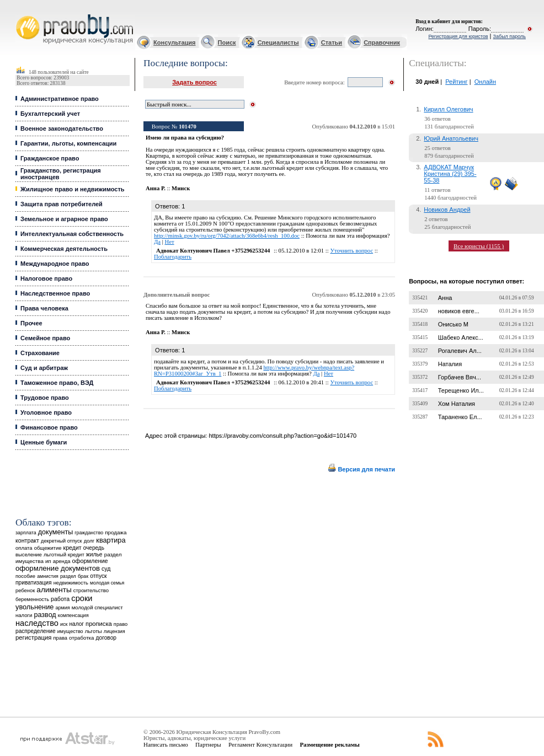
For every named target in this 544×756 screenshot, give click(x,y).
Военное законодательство (62, 128)
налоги (24, 615)
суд (106, 569)
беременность (32, 599)
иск (64, 624)
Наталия (450, 364)
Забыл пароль (510, 36)
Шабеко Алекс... (461, 337)
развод (45, 615)
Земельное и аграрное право (64, 219)
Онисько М (453, 324)
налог (76, 624)
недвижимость (71, 583)
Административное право (60, 99)
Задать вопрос (194, 82)
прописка (99, 624)
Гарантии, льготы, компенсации (68, 143)
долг (89, 541)
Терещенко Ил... (461, 390)
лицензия (114, 631)
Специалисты (278, 42)
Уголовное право (46, 412)
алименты (54, 590)
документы (56, 532)
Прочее (31, 323)
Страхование (40, 353)
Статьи (332, 42)
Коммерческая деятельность (64, 249)
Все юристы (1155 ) (479, 246)
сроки (82, 598)
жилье (94, 554)
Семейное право (45, 338)
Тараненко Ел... (460, 417)
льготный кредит (64, 554)
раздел (68, 576)
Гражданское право (50, 158)
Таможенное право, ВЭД (57, 383)
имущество (70, 631)
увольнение (34, 607)
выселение (29, 554)
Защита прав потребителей (62, 204)
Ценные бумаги (44, 442)
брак (83, 576)
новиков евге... (459, 311)
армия (62, 608)
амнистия (48, 576)
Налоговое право (46, 278)
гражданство (89, 533)
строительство (91, 590)
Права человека (44, 308)
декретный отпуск (62, 541)
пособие (25, 576)
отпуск (98, 576)
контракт (27, 540)
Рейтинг (456, 82)
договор (106, 638)
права (60, 638)
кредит (73, 548)
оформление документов (58, 568)
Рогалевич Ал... (460, 351)
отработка (81, 638)
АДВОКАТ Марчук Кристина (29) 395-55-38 (450, 174)
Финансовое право (49, 427)
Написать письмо (166, 744)
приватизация (34, 583)
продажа (116, 532)
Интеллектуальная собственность (72, 234)
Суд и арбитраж (44, 368)
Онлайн (485, 82)
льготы (94, 631)
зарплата (26, 533)
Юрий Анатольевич (451, 138)
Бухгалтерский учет (50, 114)
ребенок (25, 590)
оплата (24, 548)
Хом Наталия (457, 404)
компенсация (73, 615)
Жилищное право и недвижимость (73, 189)
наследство (37, 623)
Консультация (174, 42)
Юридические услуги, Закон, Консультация (21, 15)
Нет (169, 242)
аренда (62, 561)
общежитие (48, 548)
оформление (90, 561)
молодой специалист (97, 607)
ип (48, 561)
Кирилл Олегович (448, 109)
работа (60, 599)
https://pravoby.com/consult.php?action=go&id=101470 (282, 436)
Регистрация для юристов (458, 36)
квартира (111, 540)
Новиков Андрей (447, 210)
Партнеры (208, 744)
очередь (94, 548)
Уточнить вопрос (351, 251)
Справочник (382, 42)
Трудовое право (45, 398)
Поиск (227, 42)
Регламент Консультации (260, 744)
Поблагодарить (173, 257)
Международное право (55, 264)
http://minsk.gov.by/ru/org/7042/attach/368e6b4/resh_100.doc (227, 236)
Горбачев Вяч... (460, 377)
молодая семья (107, 583)
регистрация (33, 637)
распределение (36, 631)
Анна (445, 298)
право (121, 624)
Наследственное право (55, 293)
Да (157, 242)
